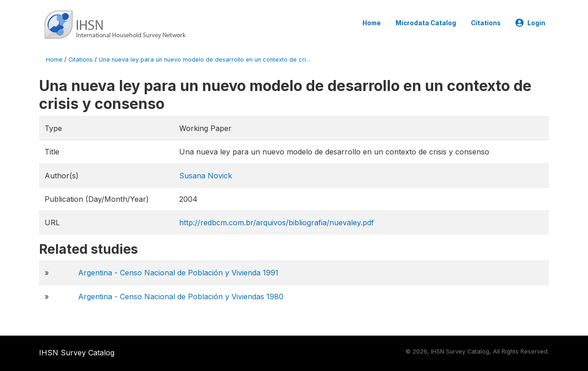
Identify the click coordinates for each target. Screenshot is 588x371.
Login (530, 23)
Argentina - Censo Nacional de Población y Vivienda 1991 (178, 273)
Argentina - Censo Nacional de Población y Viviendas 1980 (181, 297)
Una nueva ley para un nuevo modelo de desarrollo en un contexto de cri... (204, 60)
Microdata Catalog (426, 23)
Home (372, 23)
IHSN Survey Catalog (77, 353)
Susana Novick (206, 176)
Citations (486, 23)
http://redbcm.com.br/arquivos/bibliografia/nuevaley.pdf (277, 223)
